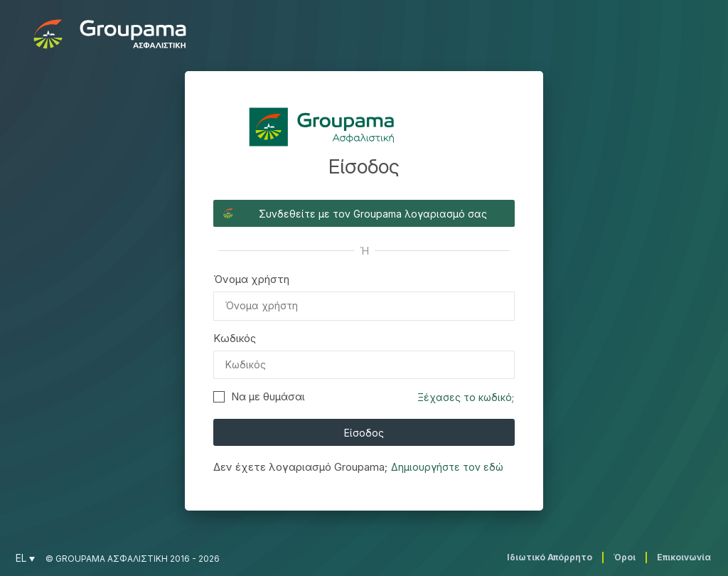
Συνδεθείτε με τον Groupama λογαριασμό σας (373, 214)
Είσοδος (364, 433)
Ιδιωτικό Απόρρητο (550, 557)
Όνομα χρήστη (251, 279)
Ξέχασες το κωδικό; (466, 397)
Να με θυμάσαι (259, 396)
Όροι (625, 557)
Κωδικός (235, 338)
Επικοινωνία (684, 557)
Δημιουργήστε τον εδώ (447, 467)
